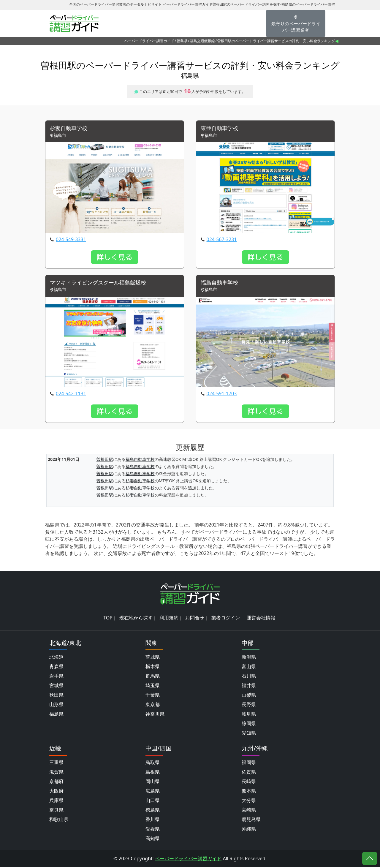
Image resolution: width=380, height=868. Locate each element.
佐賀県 (249, 773)
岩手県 (56, 677)
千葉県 (153, 696)
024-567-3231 (222, 240)
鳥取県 (153, 763)
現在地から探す (136, 619)
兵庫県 (56, 801)
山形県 (56, 706)
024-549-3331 (71, 240)
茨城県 (153, 658)
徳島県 (153, 811)
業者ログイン (226, 619)
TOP (108, 619)
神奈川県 (155, 715)
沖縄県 (249, 830)
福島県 (182, 41)
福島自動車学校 (221, 284)
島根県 (153, 773)
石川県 (249, 677)
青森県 (56, 668)
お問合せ (195, 619)
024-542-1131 (71, 395)
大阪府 (56, 792)
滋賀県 (56, 773)
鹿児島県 (251, 820)
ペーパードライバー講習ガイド (149, 41)
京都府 (56, 782)
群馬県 (153, 677)
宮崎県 (249, 811)
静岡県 (249, 725)
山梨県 (249, 696)
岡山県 (153, 782)
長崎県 (249, 782)
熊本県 (249, 792)
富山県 (249, 668)
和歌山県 (59, 820)
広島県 (153, 792)
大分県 (249, 801)
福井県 (249, 687)
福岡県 (249, 763)
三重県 (56, 763)
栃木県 (153, 668)
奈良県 (56, 811)
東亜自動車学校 (221, 129)
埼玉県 (153, 687)
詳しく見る (115, 258)
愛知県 (249, 734)
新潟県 (249, 658)
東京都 (153, 706)
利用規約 (169, 619)
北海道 (56, 658)
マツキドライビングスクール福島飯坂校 (103, 284)
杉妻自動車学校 (71, 129)
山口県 (153, 801)
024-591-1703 (222, 395)
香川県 (153, 820)
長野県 (249, 706)
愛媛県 (153, 830)
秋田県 (56, 696)
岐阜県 (249, 715)
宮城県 (56, 687)
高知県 (153, 839)
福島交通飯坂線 (202, 41)
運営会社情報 (261, 619)
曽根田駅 (105, 461)
